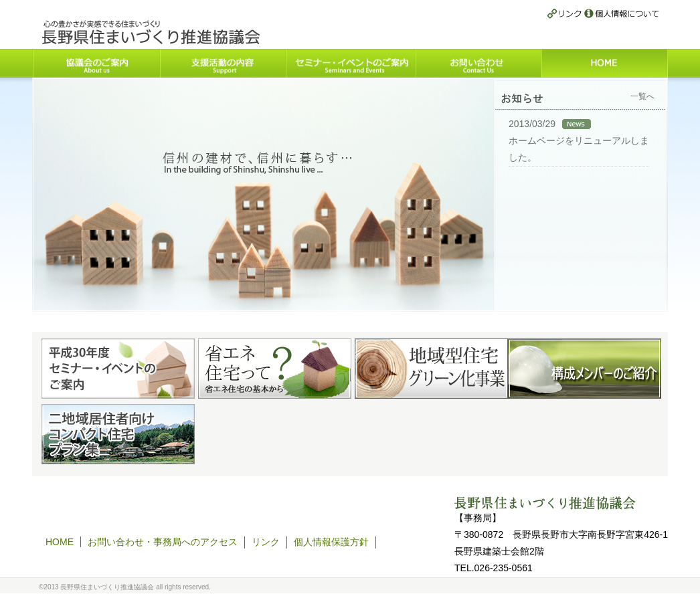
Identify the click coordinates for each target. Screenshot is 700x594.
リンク (566, 14)
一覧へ (642, 96)
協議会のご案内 (96, 63)
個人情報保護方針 (622, 14)
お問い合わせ (478, 63)
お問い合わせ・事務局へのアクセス (163, 542)
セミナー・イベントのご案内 (350, 63)
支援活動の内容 (222, 63)
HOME (605, 63)
